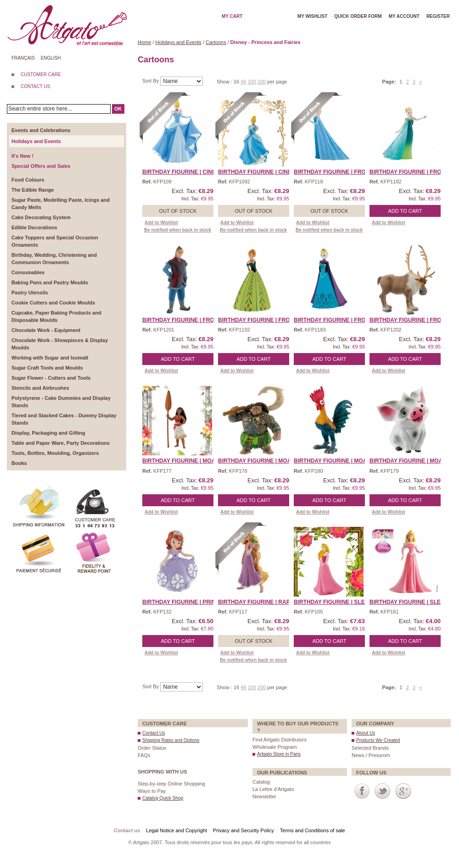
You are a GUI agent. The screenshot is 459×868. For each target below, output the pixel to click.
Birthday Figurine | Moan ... (184, 461)
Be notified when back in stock (178, 230)
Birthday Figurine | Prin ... (182, 602)
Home (144, 42)
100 (252, 82)
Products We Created (378, 740)
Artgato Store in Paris (279, 754)
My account (404, 16)
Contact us (127, 830)
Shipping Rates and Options (171, 740)
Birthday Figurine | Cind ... (182, 172)
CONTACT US (35, 86)
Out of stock (178, 211)
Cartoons (216, 42)
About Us (366, 733)
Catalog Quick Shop (163, 798)
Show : (225, 82)
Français (23, 58)
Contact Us (154, 733)
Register (438, 16)
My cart (232, 16)
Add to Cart (405, 211)
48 (243, 82)
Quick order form (358, 16)
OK (118, 109)
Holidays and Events (179, 42)
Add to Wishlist (161, 223)
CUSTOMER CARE (41, 75)
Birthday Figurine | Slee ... (334, 602)
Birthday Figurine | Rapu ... (259, 602)
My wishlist (312, 16)
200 (262, 82)
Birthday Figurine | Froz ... (334, 172)
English (51, 58)
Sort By (151, 81)
